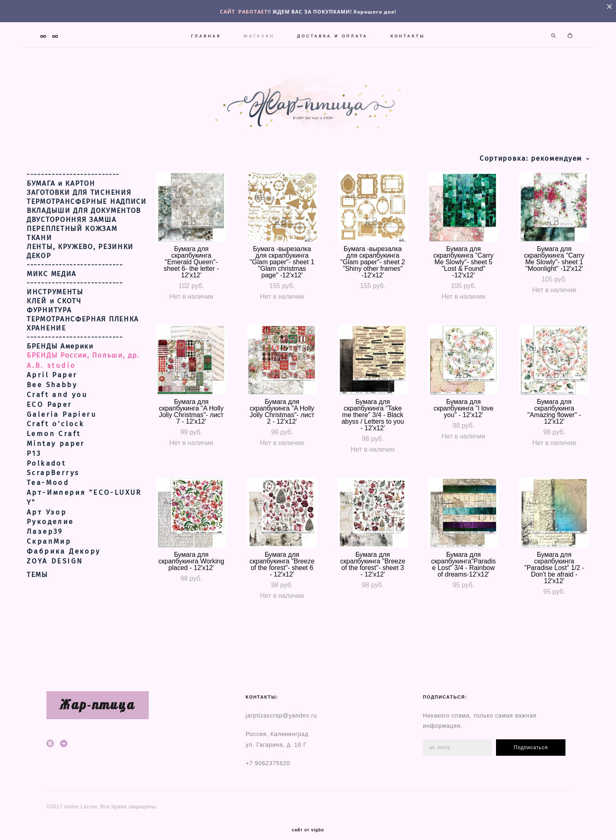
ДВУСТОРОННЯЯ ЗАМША (72, 228)
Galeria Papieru (62, 423)
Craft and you (57, 404)
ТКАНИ (39, 247)
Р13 (34, 463)
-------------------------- (73, 183)
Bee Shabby (52, 394)
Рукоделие (50, 531)
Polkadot (46, 472)
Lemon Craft (54, 443)
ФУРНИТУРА (49, 319)
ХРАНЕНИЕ (46, 337)
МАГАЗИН (259, 34)
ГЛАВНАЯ (206, 34)
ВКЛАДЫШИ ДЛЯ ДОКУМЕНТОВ (84, 219)
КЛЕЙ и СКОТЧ (54, 310)
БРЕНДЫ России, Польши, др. (83, 364)
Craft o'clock (55, 433)
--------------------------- (75, 274)
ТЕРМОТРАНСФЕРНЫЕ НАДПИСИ (87, 210)
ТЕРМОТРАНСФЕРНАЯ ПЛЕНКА (83, 328)
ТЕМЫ (37, 584)
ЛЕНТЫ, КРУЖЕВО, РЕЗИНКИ (80, 256)
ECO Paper (50, 414)
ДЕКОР (39, 265)
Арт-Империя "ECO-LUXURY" (84, 507)
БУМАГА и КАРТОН (61, 192)
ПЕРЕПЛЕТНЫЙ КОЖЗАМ (72, 238)
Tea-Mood (48, 492)
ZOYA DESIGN (55, 570)
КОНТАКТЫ (408, 34)
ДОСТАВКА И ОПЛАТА (332, 34)
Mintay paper (56, 453)
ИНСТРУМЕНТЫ (55, 301)
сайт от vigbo (308, 821)
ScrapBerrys (53, 482)
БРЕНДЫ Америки (60, 355)
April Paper (52, 384)
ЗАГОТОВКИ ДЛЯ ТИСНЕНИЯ (79, 201)
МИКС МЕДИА (52, 283)
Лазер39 (45, 541)
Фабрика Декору (64, 560)
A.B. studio (51, 374)
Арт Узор (47, 521)
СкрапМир (49, 550)
